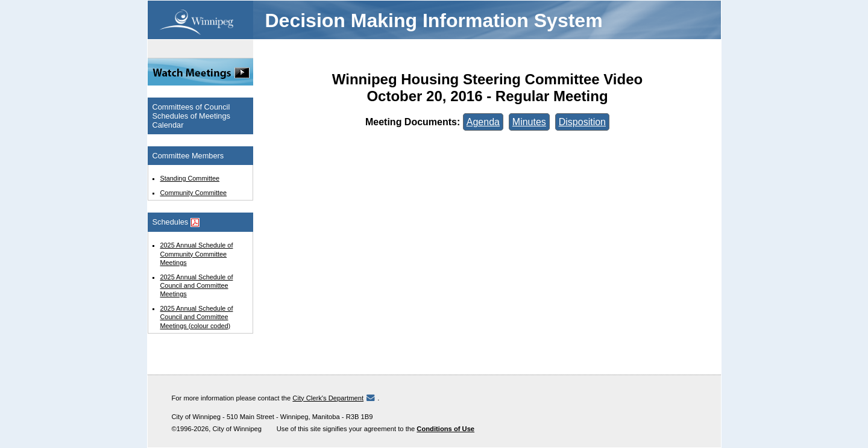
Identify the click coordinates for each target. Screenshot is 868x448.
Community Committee (194, 193)
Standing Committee (190, 178)
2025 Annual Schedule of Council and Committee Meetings (197, 285)
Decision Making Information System (434, 20)
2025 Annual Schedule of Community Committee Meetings (197, 254)
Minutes (529, 122)
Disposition (582, 122)
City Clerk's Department (328, 398)
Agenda (483, 122)
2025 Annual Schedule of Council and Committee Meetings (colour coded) (197, 317)
